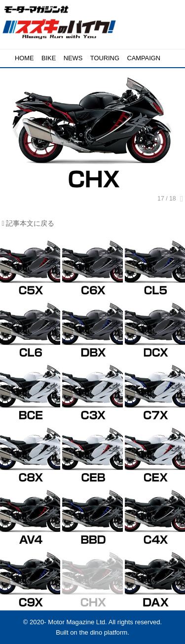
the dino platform (104, 632)
